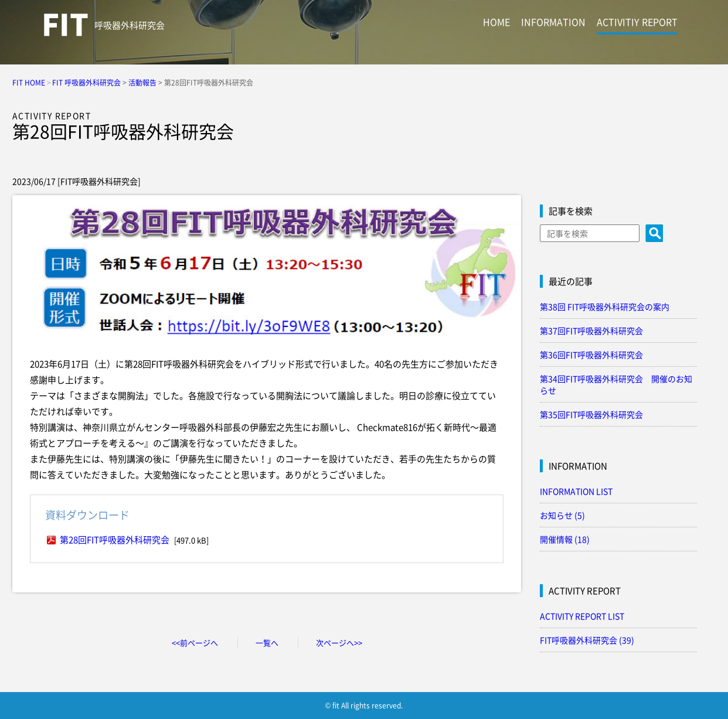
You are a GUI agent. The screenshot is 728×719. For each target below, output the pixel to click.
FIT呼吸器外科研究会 (587, 640)
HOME (496, 22)
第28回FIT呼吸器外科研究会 (115, 540)
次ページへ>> (339, 643)
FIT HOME (29, 83)
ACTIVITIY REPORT (637, 22)
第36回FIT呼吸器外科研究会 (591, 355)
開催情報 (565, 539)
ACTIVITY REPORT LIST (582, 616)
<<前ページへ (195, 643)
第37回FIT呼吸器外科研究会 (591, 330)
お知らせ (562, 515)
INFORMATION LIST (576, 491)
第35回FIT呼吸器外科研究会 (591, 414)
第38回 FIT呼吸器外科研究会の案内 (605, 306)
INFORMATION (553, 22)
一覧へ (267, 643)
